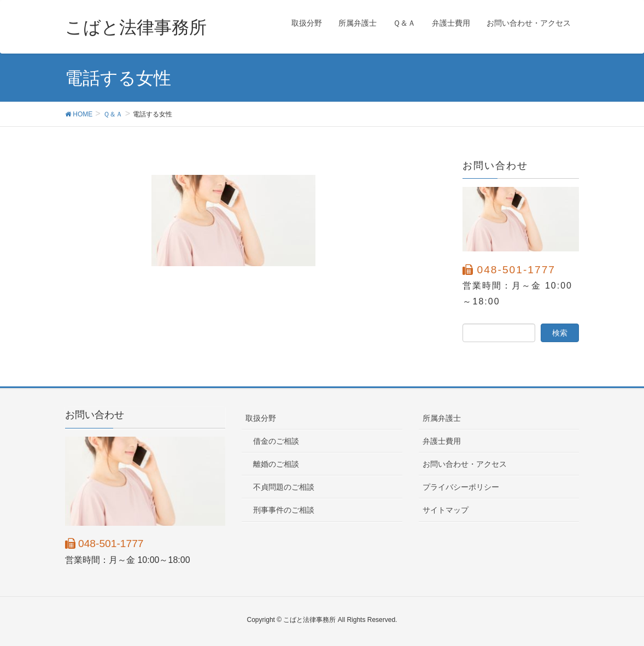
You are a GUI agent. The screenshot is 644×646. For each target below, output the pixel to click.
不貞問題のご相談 (284, 487)
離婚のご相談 (276, 464)
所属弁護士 (442, 418)
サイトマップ (446, 510)
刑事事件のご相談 (284, 510)
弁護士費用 (442, 441)
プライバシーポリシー (461, 487)
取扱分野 (261, 418)
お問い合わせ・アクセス (465, 464)
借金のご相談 (276, 441)
